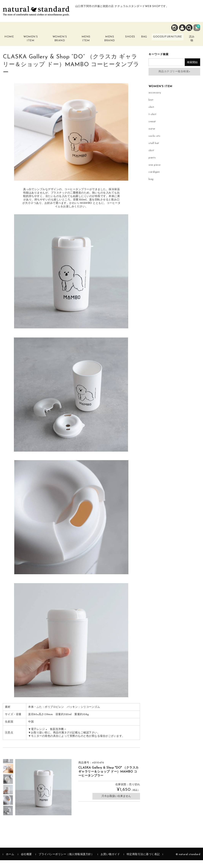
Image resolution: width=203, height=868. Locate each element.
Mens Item (82, 41)
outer (152, 136)
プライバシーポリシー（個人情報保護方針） (66, 862)
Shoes (123, 39)
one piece (155, 173)
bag (151, 187)
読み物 (194, 44)
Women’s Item (33, 41)
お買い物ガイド (110, 862)
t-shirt (153, 122)
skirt (151, 158)
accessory (155, 100)
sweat (152, 129)
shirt (151, 115)
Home (12, 39)
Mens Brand (103, 41)
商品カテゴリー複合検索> (174, 79)
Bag (140, 39)
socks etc (155, 144)
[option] (8, 776)
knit (151, 108)
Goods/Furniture (167, 39)
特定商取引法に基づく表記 (143, 862)
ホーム (10, 862)
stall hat (154, 151)
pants (152, 165)
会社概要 (26, 862)
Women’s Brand (59, 41)
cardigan (154, 180)
